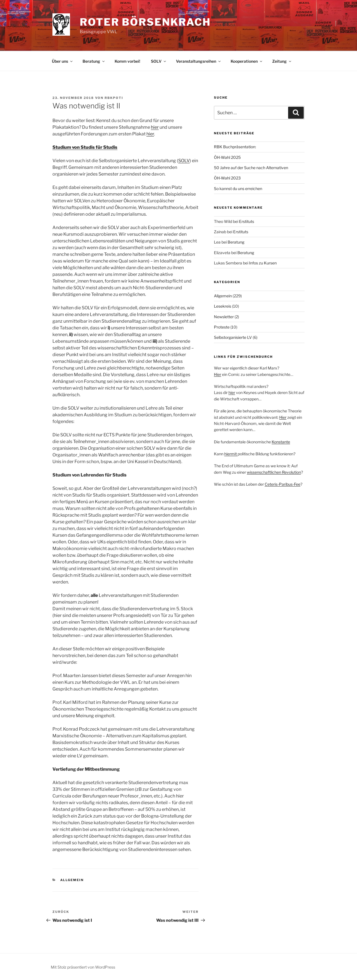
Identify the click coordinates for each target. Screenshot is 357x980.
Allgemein (72, 880)
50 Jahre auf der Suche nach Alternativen (251, 168)
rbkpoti (114, 98)
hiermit (231, 454)
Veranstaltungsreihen (199, 61)
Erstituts (247, 221)
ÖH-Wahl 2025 (227, 157)
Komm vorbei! (127, 61)
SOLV (159, 61)
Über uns (63, 61)
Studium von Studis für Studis (85, 147)
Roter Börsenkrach (145, 22)
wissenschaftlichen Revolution (274, 472)
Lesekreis (223, 306)
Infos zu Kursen (263, 263)
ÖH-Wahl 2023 (227, 178)
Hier (218, 374)
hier (155, 127)
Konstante (281, 442)
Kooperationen (247, 61)
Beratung (94, 61)
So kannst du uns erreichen (238, 189)
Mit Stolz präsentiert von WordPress (83, 967)
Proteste (222, 327)
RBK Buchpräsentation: (235, 147)
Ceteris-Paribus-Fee (283, 484)
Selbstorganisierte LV (233, 337)
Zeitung (282, 61)
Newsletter (224, 317)
